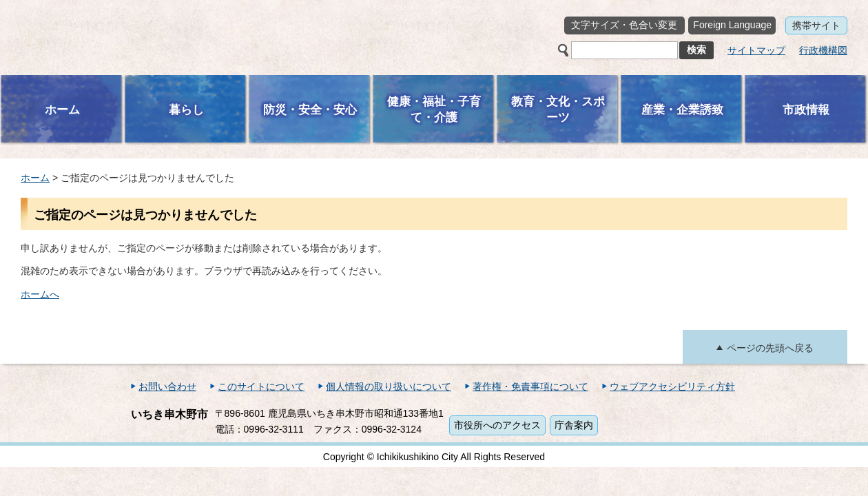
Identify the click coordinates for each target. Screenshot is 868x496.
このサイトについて (261, 386)
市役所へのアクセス (497, 425)
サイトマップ (756, 50)
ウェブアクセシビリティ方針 (672, 386)
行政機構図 (823, 50)
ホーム (35, 178)
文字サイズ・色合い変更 (624, 25)
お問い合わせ (167, 386)
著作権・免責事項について (530, 386)
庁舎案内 (574, 425)
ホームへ (40, 294)
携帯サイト (816, 25)
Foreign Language (732, 25)
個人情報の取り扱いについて (389, 386)
